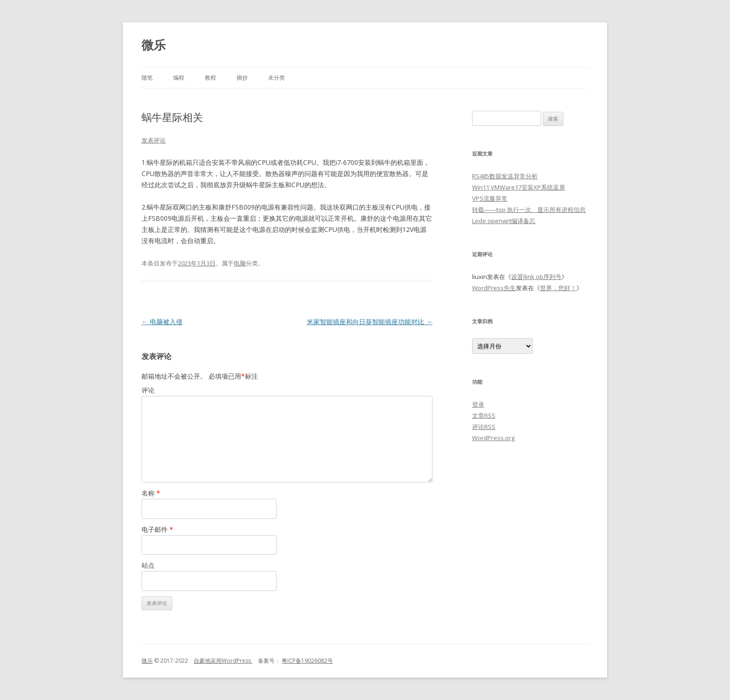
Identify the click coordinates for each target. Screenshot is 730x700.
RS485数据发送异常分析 (505, 176)
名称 (151, 493)
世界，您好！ (558, 288)
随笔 (147, 78)
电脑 (240, 263)
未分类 (277, 78)
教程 (210, 78)
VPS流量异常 (490, 198)
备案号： (266, 661)
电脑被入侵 (162, 322)
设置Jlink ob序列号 (536, 277)
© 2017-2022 (173, 661)
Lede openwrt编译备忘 (504, 221)
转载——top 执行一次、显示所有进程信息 (529, 210)
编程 (179, 78)
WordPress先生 (494, 288)
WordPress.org (493, 438)
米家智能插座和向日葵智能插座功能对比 (370, 322)
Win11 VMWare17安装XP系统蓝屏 (519, 187)
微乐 (154, 45)
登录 (478, 404)
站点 (148, 565)
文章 (484, 415)
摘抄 (242, 78)
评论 (148, 390)
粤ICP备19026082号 (307, 661)
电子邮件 (157, 529)
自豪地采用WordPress (223, 661)
